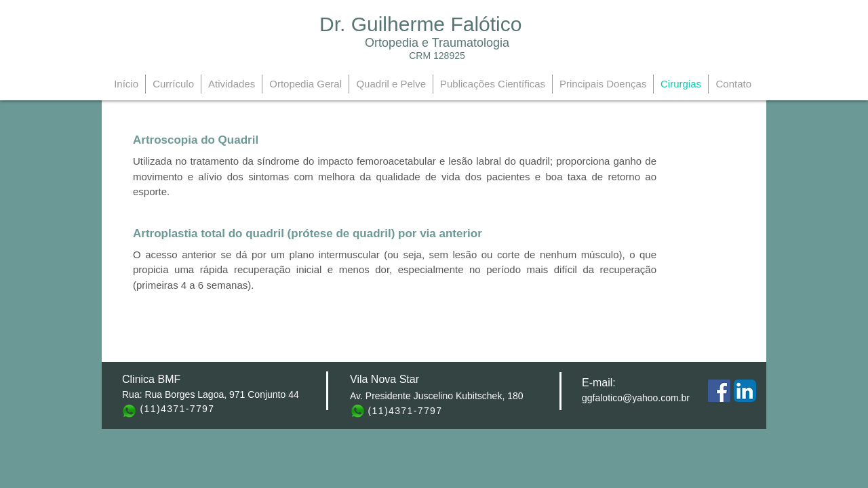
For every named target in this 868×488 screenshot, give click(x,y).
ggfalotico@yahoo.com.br (636, 398)
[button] (243, 140)
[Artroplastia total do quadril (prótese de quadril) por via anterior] (308, 234)
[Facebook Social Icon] (719, 391)
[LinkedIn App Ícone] (745, 391)
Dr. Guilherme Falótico (420, 24)
